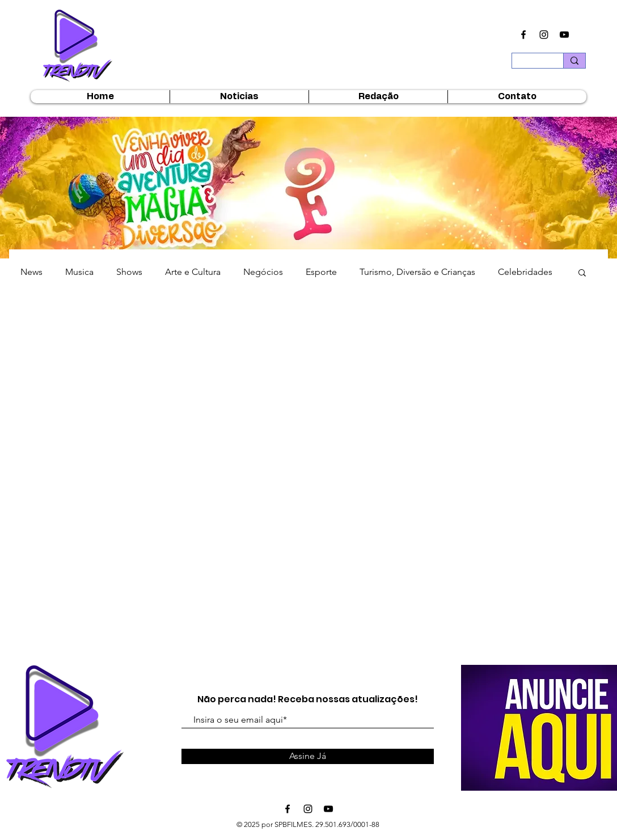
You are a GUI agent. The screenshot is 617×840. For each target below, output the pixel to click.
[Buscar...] (529, 64)
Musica (79, 272)
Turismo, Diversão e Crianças (417, 272)
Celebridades (525, 272)
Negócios (263, 272)
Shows (129, 272)
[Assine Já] (308, 756)
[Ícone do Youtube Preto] (564, 35)
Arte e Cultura (193, 272)
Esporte (321, 272)
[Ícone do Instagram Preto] (544, 35)
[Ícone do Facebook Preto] (523, 35)
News (31, 272)
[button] (582, 273)
